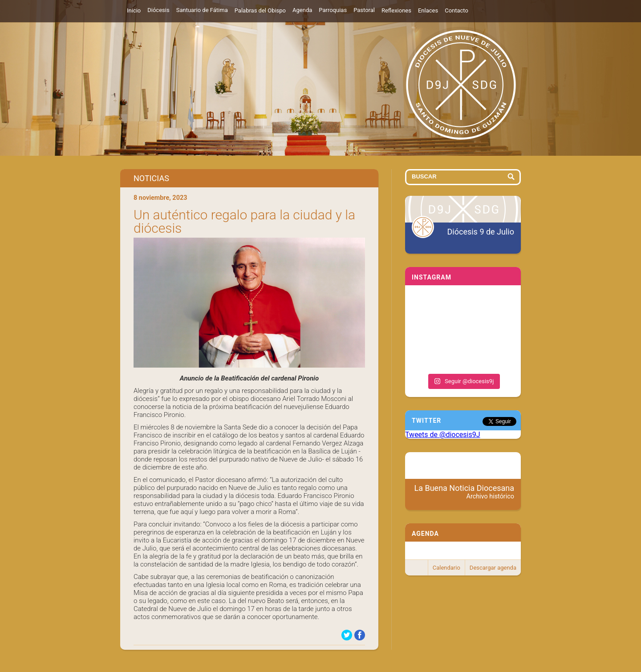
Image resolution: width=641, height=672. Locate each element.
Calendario (446, 568)
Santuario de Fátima (202, 10)
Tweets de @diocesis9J (443, 435)
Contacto (456, 10)
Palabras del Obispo (260, 10)
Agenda (302, 10)
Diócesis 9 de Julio (481, 232)
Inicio (134, 10)
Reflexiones (396, 10)
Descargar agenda (493, 568)
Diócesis (158, 10)
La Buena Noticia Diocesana (465, 492)
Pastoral (364, 10)
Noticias (151, 178)
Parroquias (333, 10)
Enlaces (428, 10)
